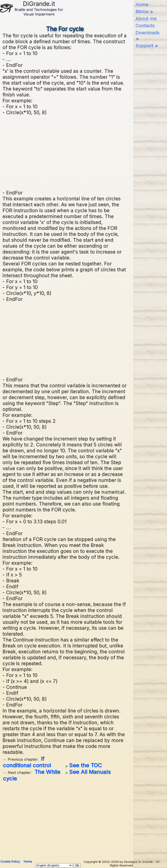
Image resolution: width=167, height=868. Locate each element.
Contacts (145, 26)
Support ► (147, 46)
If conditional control (27, 762)
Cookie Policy (10, 861)
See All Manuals (90, 772)
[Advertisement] (83, 152)
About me (146, 19)
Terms (28, 861)
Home (142, 5)
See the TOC (85, 765)
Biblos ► (145, 12)
